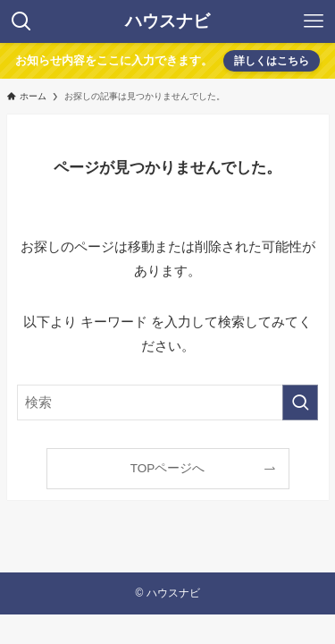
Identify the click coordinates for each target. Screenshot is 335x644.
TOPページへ (168, 468)
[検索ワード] (168, 402)
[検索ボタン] (21, 21)
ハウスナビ (167, 22)
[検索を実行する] (300, 402)
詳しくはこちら (272, 61)
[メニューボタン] (314, 21)
